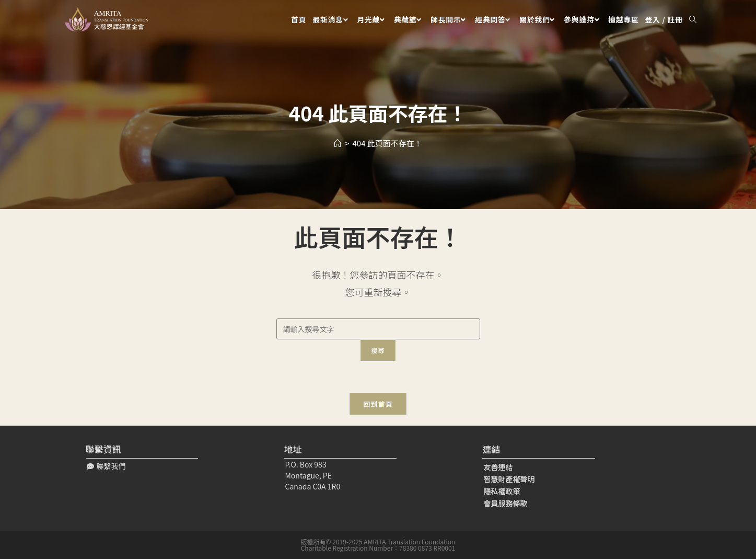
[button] (106, 467)
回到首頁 (378, 404)
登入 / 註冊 (664, 19)
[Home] (338, 143)
